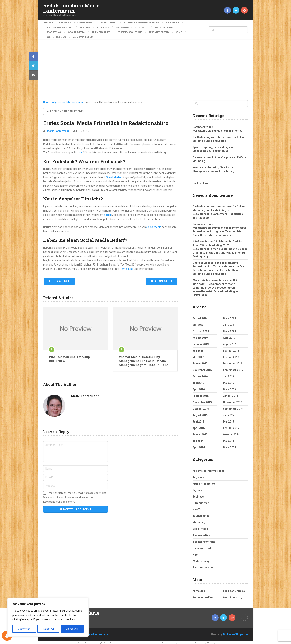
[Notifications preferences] (7, 636)
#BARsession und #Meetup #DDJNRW (69, 357)
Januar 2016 (230, 394)
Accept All (72, 629)
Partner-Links (201, 181)
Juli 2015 (228, 413)
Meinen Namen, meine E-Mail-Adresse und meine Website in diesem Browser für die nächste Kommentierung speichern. (75, 495)
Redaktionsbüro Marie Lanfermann (71, 8)
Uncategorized (162, 31)
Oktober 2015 (201, 407)
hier (80, 151)
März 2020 (229, 329)
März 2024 (229, 316)
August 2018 (231, 342)
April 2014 (199, 445)
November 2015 (233, 400)
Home (47, 100)
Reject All (48, 629)
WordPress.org (233, 595)
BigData (85, 27)
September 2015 (233, 407)
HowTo (146, 27)
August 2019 (200, 336)
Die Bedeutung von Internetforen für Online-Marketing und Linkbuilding (218, 268)
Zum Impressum (84, 35)
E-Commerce (126, 27)
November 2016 (202, 368)
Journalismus (167, 27)
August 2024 (200, 316)
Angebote (174, 22)
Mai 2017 (198, 355)
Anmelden (199, 589)
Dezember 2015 (202, 400)
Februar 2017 (231, 355)
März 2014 (229, 445)
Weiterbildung (57, 35)
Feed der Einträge (234, 589)
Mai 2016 (228, 381)
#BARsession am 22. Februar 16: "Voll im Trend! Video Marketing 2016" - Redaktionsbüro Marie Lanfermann (217, 243)
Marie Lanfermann (58, 129)
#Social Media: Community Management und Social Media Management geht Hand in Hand (144, 359)
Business (104, 27)
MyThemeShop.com (235, 632)
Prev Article (59, 279)
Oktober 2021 (201, 329)
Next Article (162, 279)
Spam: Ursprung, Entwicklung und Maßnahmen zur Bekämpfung (220, 251)
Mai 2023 (198, 323)
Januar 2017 (200, 362)
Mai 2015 (228, 420)
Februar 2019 (201, 342)
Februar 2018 (231, 349)
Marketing (54, 31)
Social (107, 213)
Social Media (77, 31)
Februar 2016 (201, 394)
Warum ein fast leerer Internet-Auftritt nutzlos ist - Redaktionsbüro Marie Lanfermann (216, 282)
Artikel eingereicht (60, 27)
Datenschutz (108, 22)
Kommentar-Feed (203, 595)
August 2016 (200, 374)
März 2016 (229, 387)
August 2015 (200, 413)
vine (182, 31)
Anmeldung (127, 267)
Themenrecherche (132, 31)
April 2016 (199, 387)
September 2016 (233, 368)
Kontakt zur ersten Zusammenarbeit (67, 22)
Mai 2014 (228, 439)
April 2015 (199, 426)
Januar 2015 (200, 432)
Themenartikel (103, 31)
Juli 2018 (198, 349)
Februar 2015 (231, 426)
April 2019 (229, 336)
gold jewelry (210, 641)
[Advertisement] (145, 70)
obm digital (99, 641)
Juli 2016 (228, 374)
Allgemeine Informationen (142, 22)
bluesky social (155, 641)
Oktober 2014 (231, 432)
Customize (24, 629)
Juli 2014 (198, 439)
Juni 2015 (198, 420)
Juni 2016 (198, 381)
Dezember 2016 (233, 362)
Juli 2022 (228, 323)
